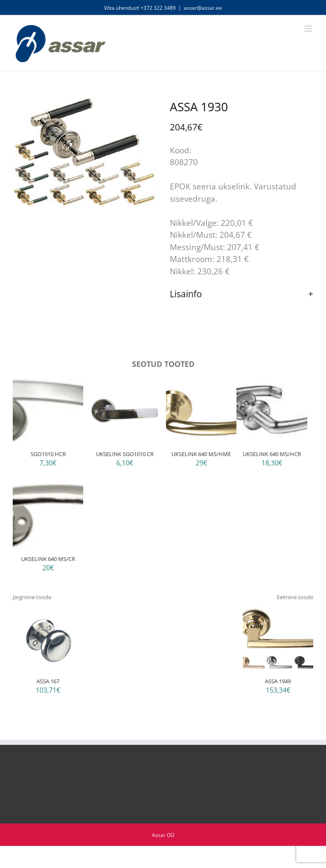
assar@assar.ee (203, 8)
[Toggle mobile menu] (309, 29)
